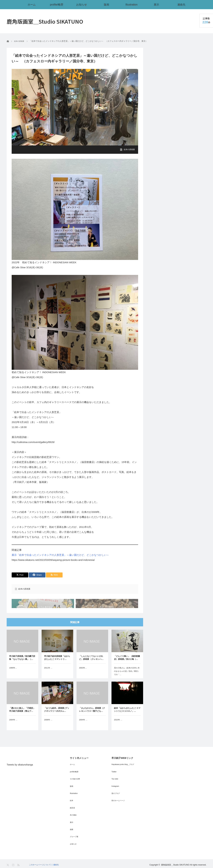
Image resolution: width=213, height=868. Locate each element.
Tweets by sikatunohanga (20, 771)
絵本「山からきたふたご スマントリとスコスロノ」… (127, 716)
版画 (106, 4)
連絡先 (181, 4)
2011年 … (49, 674)
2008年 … (49, 726)
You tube (115, 784)
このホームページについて (41, 863)
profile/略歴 (57, 4)
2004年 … (14, 726)
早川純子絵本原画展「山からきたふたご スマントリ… (57, 664)
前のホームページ (119, 803)
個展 (72, 829)
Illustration (132, 4)
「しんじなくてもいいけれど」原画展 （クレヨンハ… (91, 664)
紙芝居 (73, 810)
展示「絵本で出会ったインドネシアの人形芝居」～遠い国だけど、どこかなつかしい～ (60, 555)
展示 (156, 4)
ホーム (32, 4)
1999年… (13, 674)
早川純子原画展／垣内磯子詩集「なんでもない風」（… (22, 664)
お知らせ (82, 4)
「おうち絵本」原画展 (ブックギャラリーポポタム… (57, 716)
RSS (19, 863)
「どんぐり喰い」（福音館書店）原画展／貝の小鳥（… (127, 664)
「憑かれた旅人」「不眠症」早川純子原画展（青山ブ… (22, 716)
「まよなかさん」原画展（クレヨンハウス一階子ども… (92, 716)
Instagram (116, 790)
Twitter (114, 777)
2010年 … (118, 726)
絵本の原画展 (129, 149)
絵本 (72, 803)
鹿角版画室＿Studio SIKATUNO (45, 21)
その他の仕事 (76, 784)
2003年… (83, 674)
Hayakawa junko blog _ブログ (125, 771)
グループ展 (75, 836)
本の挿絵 (74, 816)
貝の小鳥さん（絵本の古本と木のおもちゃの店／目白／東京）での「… (127, 678)
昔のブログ (116, 797)
